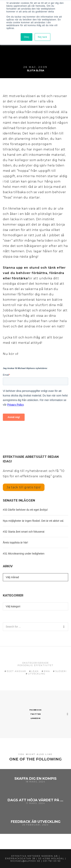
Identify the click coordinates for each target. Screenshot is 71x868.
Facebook (36, 710)
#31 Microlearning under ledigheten (24, 554)
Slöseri (61, 671)
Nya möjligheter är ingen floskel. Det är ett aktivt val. (33, 521)
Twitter (36, 714)
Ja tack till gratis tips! (24, 487)
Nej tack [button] (43, 37)
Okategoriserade (36, 663)
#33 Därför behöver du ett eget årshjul (25, 510)
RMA (47, 671)
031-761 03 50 (52, 861)
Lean (35, 671)
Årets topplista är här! (15, 542)
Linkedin (36, 718)
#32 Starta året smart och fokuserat (24, 532)
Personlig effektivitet (35, 665)
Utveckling (37, 674)
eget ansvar (16, 671)
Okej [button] (26, 37)
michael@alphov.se (25, 861)
